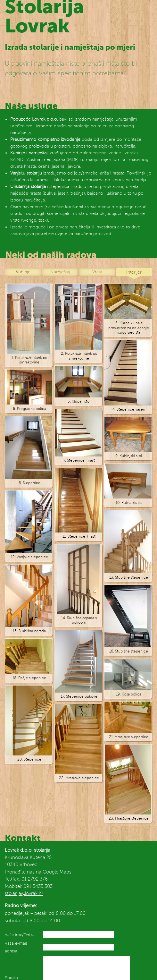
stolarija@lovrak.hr (24, 893)
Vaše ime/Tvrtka (20, 935)
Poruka (11, 978)
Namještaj (60, 272)
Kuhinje (23, 272)
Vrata (97, 272)
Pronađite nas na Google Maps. (39, 872)
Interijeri (134, 272)
